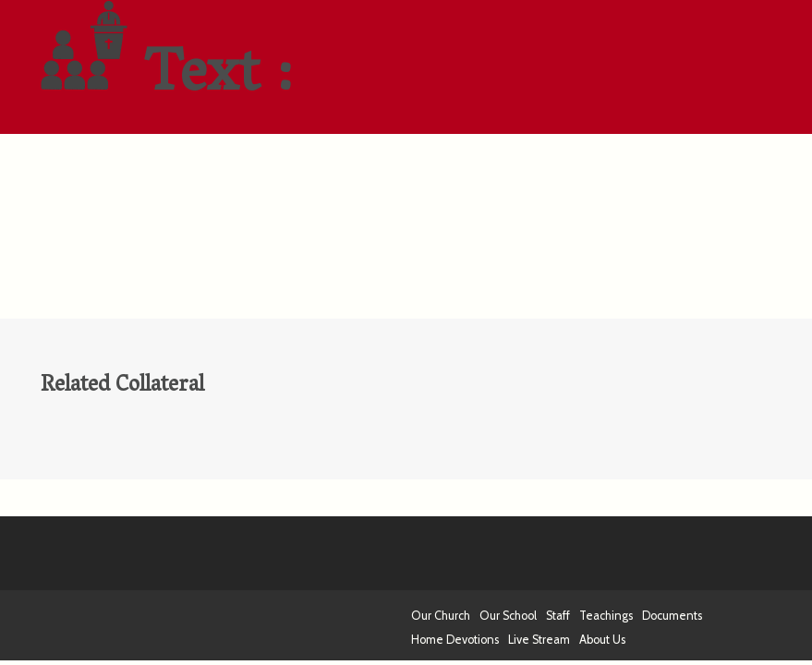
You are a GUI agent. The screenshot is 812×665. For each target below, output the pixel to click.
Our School (508, 616)
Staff (558, 616)
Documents (672, 616)
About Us (602, 640)
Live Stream (539, 640)
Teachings (606, 616)
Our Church (441, 616)
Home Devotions (455, 640)
